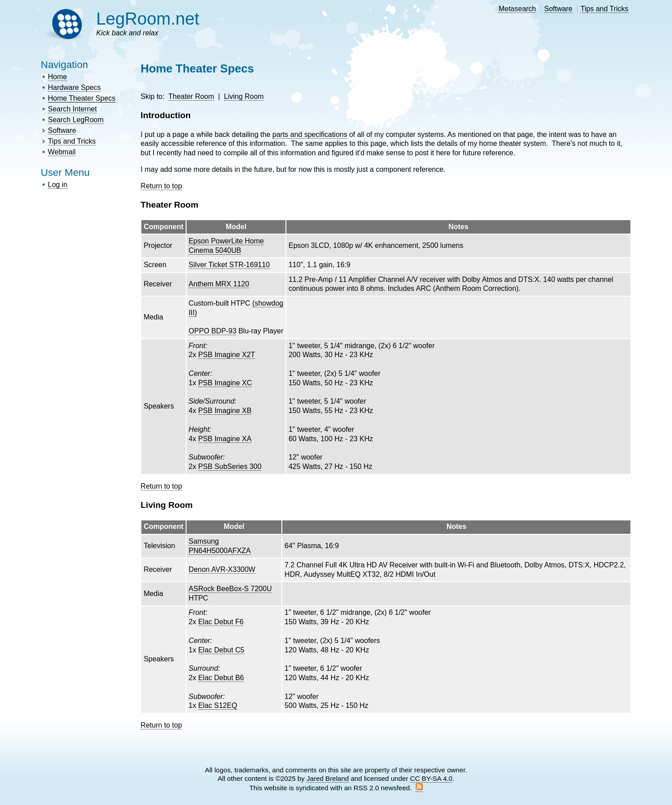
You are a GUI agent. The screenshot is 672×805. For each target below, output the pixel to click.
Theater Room (191, 96)
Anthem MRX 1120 (219, 284)
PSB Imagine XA (225, 439)
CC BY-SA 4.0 (431, 778)
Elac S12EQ (218, 705)
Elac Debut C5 (221, 650)
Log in (58, 185)
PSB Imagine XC (225, 383)
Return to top (161, 186)
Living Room (244, 96)
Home (57, 77)
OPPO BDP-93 (213, 331)
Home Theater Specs (82, 98)
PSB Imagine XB (225, 411)
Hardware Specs (74, 87)
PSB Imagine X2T (227, 355)
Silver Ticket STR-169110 (229, 265)
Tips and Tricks (605, 9)
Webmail (62, 152)
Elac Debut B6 (221, 678)
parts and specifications (310, 134)
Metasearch (517, 9)
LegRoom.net (148, 19)
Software (558, 9)
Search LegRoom (76, 120)
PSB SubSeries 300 (230, 466)
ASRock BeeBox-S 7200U (230, 589)
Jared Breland (328, 778)
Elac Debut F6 (221, 622)
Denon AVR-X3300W (222, 569)
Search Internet (72, 109)
